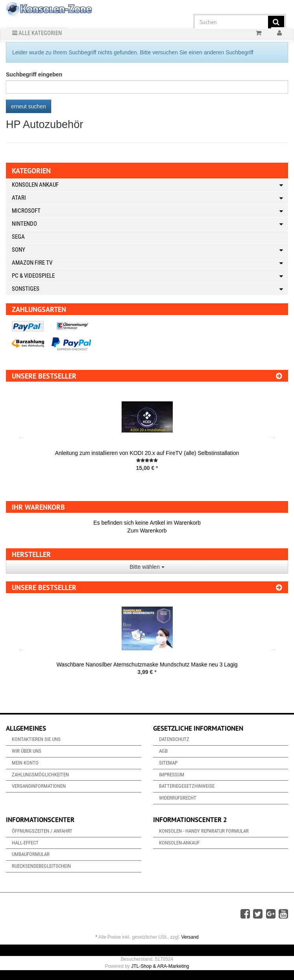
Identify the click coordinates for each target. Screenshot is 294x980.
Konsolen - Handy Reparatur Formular (204, 831)
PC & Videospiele (150, 276)
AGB (163, 751)
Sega (18, 237)
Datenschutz (174, 739)
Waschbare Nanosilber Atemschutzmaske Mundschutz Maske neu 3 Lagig (147, 664)
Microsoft (150, 211)
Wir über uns (27, 751)
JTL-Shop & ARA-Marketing (160, 966)
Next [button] (273, 437)
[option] (147, 437)
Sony (150, 250)
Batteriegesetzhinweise (187, 786)
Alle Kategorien (37, 33)
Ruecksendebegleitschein (41, 866)
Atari (150, 198)
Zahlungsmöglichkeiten (40, 775)
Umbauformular (31, 854)
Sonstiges (150, 289)
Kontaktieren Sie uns (36, 739)
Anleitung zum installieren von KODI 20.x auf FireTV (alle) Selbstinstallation (147, 453)
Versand (190, 937)
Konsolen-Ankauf (179, 843)
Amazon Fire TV (150, 263)
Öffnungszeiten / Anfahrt (42, 831)
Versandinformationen (39, 786)
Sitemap (168, 763)
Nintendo (150, 224)
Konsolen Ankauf (150, 185)
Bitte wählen (147, 567)
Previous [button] (21, 437)
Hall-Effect (25, 843)
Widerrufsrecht (178, 798)
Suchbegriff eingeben (34, 74)
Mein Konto (25, 763)
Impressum (172, 775)
